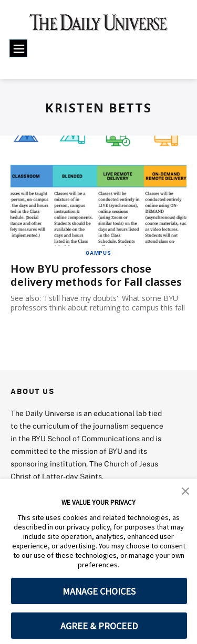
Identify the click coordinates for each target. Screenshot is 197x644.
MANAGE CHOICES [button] (99, 591)
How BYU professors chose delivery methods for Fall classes (96, 275)
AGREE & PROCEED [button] (99, 626)
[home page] (98, 26)
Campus (98, 253)
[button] (185, 490)
